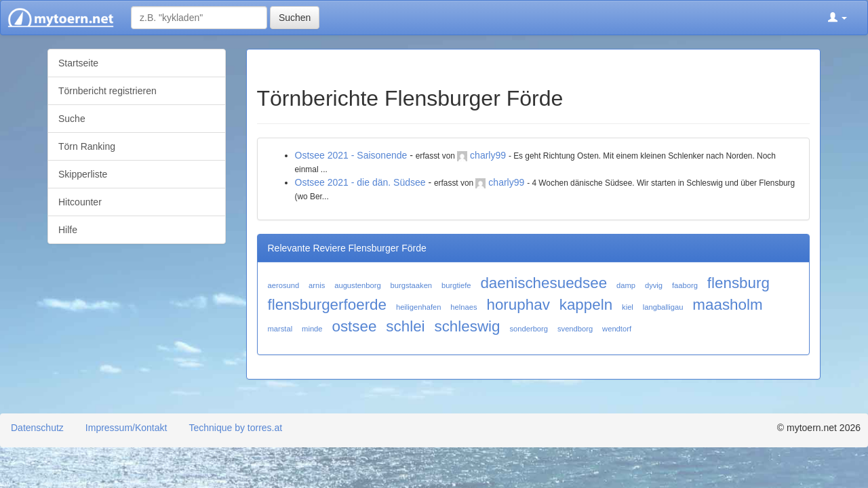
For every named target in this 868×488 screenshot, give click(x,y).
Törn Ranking (87, 146)
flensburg (738, 283)
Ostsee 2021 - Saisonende (351, 155)
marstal (280, 329)
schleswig (467, 326)
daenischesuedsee (544, 283)
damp (626, 285)
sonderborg (529, 329)
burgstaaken (412, 285)
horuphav (518, 305)
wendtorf (617, 329)
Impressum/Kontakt (126, 428)
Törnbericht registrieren (107, 91)
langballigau (663, 307)
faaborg (685, 285)
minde (312, 329)
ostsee (354, 326)
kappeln (586, 305)
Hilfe (68, 230)
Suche (72, 119)
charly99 (488, 155)
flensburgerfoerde (328, 305)
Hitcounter (80, 202)
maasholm (727, 305)
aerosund (284, 285)
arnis (317, 285)
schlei (405, 326)
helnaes (463, 307)
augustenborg (357, 285)
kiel (628, 307)
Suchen (295, 18)
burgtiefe (456, 285)
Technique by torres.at (235, 428)
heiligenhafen (419, 307)
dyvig (654, 285)
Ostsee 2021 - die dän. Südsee (360, 182)
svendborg (575, 329)
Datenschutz (37, 428)
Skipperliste (83, 174)
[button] (837, 18)
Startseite (78, 63)
